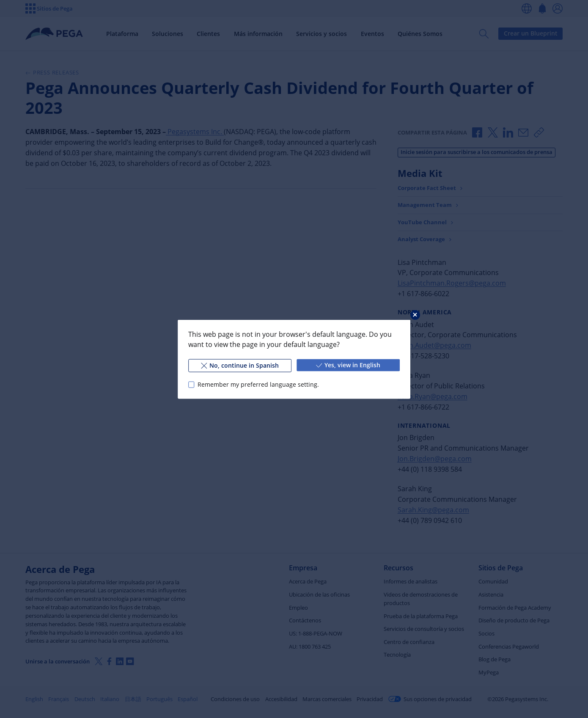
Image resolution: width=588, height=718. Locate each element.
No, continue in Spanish (240, 365)
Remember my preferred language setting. (258, 384)
